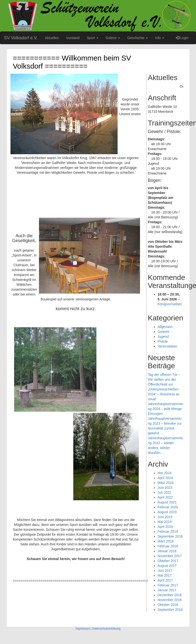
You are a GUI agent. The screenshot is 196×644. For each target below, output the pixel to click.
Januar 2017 (167, 590)
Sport (93, 38)
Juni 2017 (165, 571)
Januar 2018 (167, 551)
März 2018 (166, 541)
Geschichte (138, 38)
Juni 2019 (165, 517)
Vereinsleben (167, 346)
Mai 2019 (165, 522)
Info (160, 38)
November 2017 (170, 556)
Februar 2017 (168, 585)
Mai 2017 (165, 575)
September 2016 (170, 610)
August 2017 (167, 566)
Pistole (163, 341)
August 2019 (167, 512)
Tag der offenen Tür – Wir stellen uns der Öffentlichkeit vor (164, 379)
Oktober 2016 (168, 605)
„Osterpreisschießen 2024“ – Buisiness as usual (164, 394)
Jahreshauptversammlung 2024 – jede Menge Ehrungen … (166, 409)
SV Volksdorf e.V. (21, 38)
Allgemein (165, 327)
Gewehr (163, 332)
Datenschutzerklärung (106, 629)
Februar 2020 (168, 507)
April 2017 (165, 580)
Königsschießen (170, 304)
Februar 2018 (168, 546)
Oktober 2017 (168, 561)
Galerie (113, 38)
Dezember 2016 (170, 595)
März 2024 (166, 483)
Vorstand (73, 38)
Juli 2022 (164, 492)
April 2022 (165, 497)
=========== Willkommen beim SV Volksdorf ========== (72, 62)
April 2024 (165, 478)
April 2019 (165, 527)
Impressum (83, 629)
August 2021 (167, 502)
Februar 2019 (168, 532)
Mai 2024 (165, 473)
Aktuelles (52, 38)
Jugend (163, 337)
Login (182, 38)
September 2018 (170, 536)
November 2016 (170, 600)
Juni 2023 (165, 488)
